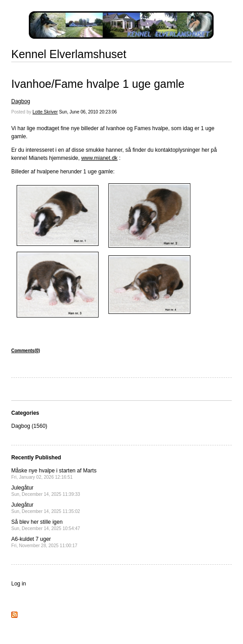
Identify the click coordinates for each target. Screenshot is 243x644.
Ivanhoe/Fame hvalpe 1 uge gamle (98, 84)
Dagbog (21, 101)
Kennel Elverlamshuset (69, 54)
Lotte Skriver (45, 112)
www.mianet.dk (99, 158)
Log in (19, 584)
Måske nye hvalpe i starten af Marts (54, 474)
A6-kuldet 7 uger (44, 542)
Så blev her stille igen (46, 525)
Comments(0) (26, 351)
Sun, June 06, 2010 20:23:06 (88, 112)
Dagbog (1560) (29, 426)
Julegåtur (46, 491)
